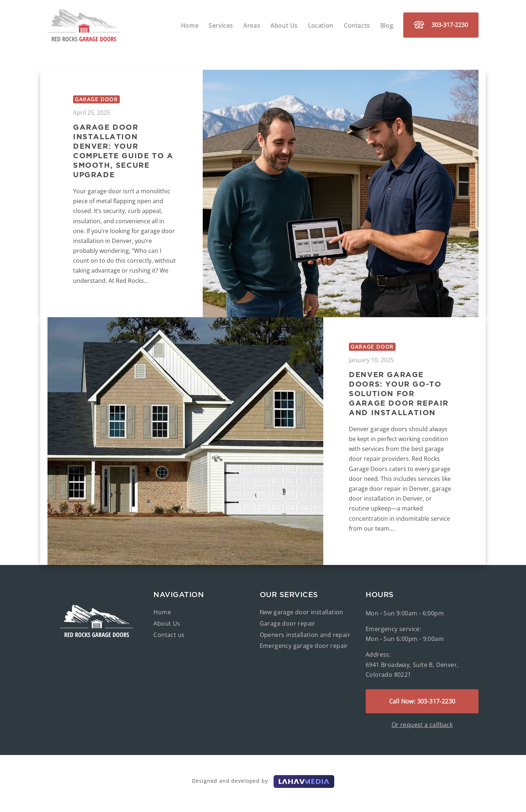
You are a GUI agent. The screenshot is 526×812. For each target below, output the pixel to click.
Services (221, 26)
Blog (387, 26)
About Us (284, 26)
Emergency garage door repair (304, 646)
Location (321, 26)
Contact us (169, 635)
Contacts (357, 26)
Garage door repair (288, 623)
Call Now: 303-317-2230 (422, 701)
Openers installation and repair (305, 635)
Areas (252, 26)
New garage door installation (302, 612)
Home (190, 26)
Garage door (96, 99)
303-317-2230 (441, 25)
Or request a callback (422, 725)
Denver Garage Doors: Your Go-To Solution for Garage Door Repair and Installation (399, 393)
